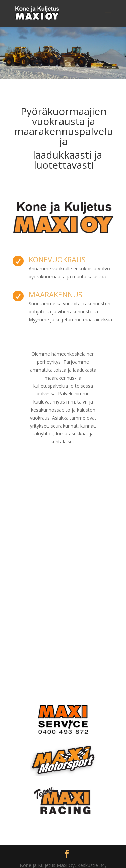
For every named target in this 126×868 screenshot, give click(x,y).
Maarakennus (55, 294)
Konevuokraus (57, 259)
